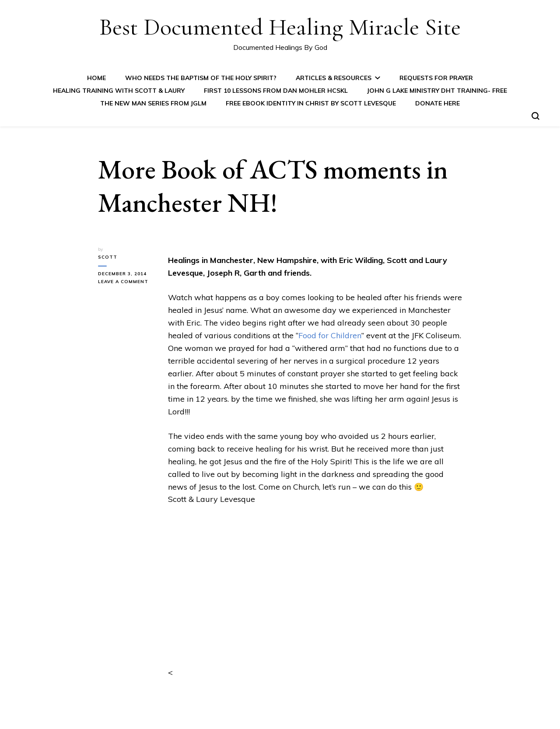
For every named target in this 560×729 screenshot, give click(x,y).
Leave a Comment (126, 282)
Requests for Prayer (436, 78)
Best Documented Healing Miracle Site (280, 27)
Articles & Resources (334, 78)
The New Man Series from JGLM (153, 103)
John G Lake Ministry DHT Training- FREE (437, 91)
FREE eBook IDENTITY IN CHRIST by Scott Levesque (311, 103)
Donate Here (437, 103)
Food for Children (330, 335)
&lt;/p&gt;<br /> (315, 596)
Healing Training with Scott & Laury (119, 91)
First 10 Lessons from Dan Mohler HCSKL (276, 91)
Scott (108, 257)
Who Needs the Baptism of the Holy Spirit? (201, 78)
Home (96, 78)
